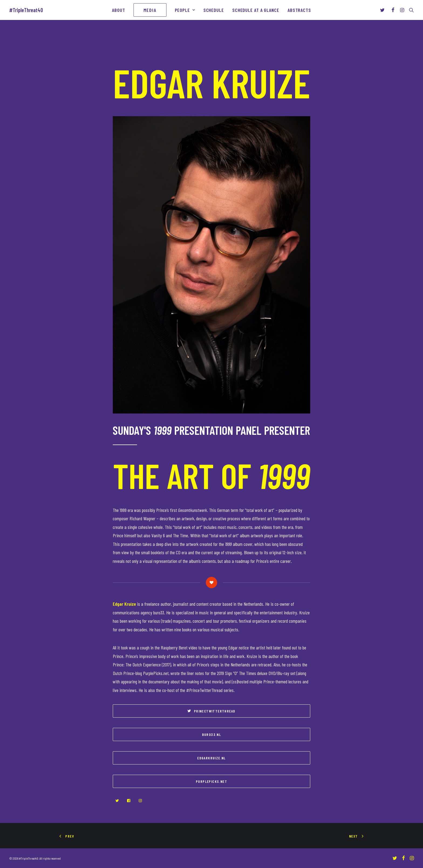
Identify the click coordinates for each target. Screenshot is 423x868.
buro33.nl (212, 734)
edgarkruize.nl (211, 758)
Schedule (214, 10)
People (185, 10)
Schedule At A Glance (256, 10)
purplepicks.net (211, 781)
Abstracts (299, 10)
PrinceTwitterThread (211, 711)
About (119, 10)
